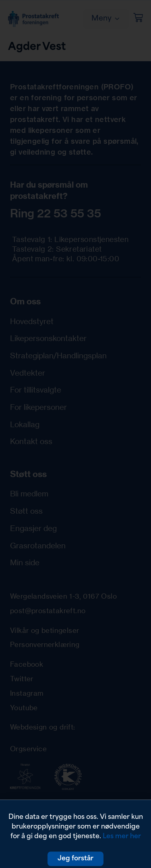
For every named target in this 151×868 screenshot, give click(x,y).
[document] (75, 434)
